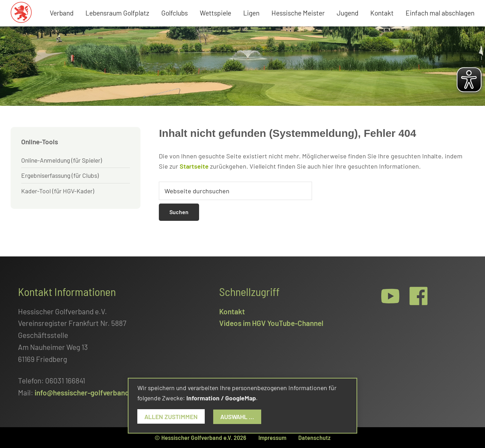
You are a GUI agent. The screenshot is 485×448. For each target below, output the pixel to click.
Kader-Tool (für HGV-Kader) (58, 191)
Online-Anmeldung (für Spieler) (62, 160)
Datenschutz (314, 437)
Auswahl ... (237, 417)
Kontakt (232, 311)
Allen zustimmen (171, 417)
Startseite (194, 166)
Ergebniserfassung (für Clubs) (60, 175)
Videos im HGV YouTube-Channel (271, 323)
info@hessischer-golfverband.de (87, 392)
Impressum (272, 437)
